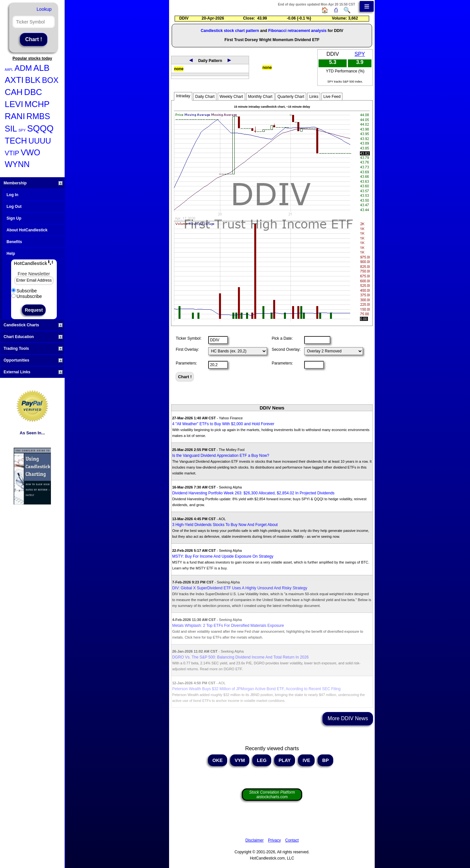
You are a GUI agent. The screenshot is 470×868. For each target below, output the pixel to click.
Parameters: (186, 363)
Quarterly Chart (291, 97)
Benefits (14, 242)
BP (325, 760)
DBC (33, 92)
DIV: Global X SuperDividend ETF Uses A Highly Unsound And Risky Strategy (240, 588)
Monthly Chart (260, 97)
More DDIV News (348, 718)
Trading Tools (33, 349)
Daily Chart (205, 97)
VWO (30, 152)
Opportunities (33, 360)
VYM (240, 760)
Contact (292, 840)
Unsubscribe (27, 296)
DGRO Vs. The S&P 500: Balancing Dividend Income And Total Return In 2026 (240, 657)
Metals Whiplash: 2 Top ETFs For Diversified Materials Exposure (228, 626)
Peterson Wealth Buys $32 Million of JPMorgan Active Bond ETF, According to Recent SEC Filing (256, 689)
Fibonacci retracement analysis (298, 31)
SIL (11, 129)
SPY (22, 130)
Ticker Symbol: (188, 338)
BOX (50, 80)
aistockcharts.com (272, 795)
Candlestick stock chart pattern (230, 31)
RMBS (38, 116)
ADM (23, 68)
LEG (262, 760)
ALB (41, 68)
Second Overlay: (286, 349)
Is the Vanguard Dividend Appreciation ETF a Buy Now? (220, 456)
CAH (14, 92)
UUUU (40, 141)
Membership (33, 183)
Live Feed (332, 97)
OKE (218, 760)
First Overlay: (187, 349)
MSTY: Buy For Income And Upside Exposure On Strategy (223, 556)
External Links (33, 372)
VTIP (12, 153)
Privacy (274, 840)
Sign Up (14, 218)
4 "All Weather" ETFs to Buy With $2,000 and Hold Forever (223, 424)
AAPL (9, 70)
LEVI (14, 104)
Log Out (14, 207)
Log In (12, 195)
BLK (33, 80)
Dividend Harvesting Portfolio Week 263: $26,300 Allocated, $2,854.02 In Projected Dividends (253, 493)
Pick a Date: (282, 338)
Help (11, 254)
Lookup (44, 9)
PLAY (285, 760)
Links (314, 97)
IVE (306, 760)
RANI (15, 116)
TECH (16, 141)
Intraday (183, 96)
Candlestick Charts (33, 325)
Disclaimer (255, 840)
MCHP (37, 104)
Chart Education (33, 337)
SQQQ (40, 129)
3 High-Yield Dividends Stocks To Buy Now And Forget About (225, 525)
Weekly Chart (231, 97)
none (179, 69)
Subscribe (24, 291)
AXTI (14, 80)
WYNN (17, 164)
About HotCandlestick (27, 230)
